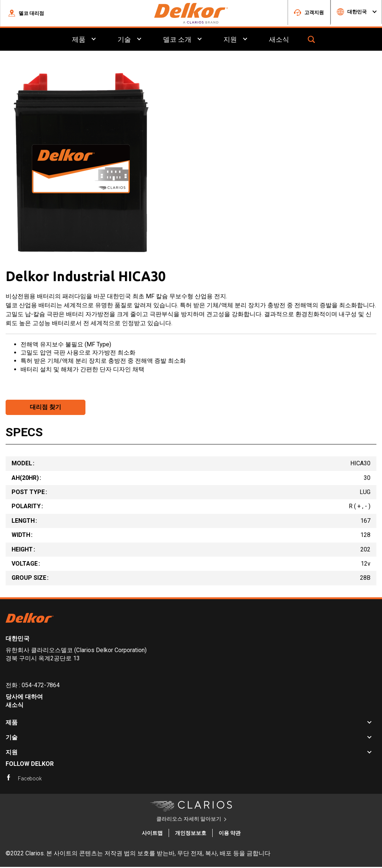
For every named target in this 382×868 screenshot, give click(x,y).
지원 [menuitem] (230, 40)
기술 (12, 738)
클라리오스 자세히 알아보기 (189, 820)
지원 (12, 753)
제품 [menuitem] (79, 40)
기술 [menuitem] (124, 40)
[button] (26, 14)
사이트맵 (152, 834)
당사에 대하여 (24, 698)
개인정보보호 (191, 834)
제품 (12, 724)
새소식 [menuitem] (279, 40)
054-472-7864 (41, 686)
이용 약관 (230, 834)
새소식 (15, 706)
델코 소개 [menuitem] (177, 40)
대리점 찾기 (46, 408)
